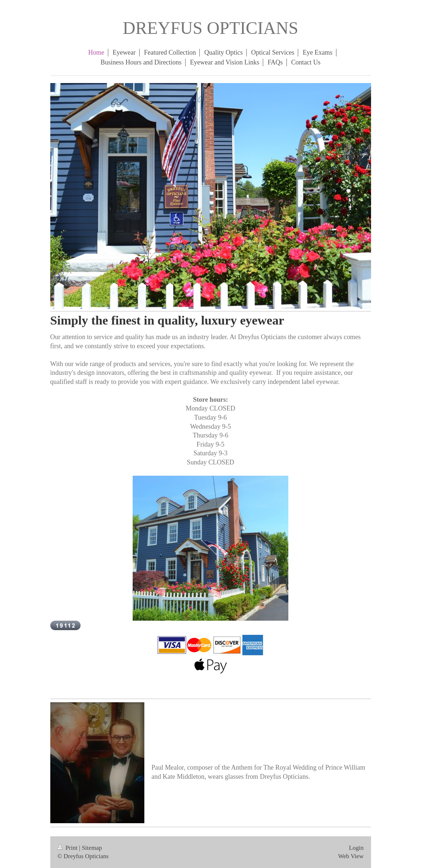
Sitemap (92, 848)
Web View (351, 856)
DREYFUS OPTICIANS (210, 28)
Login (356, 848)
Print (68, 848)
